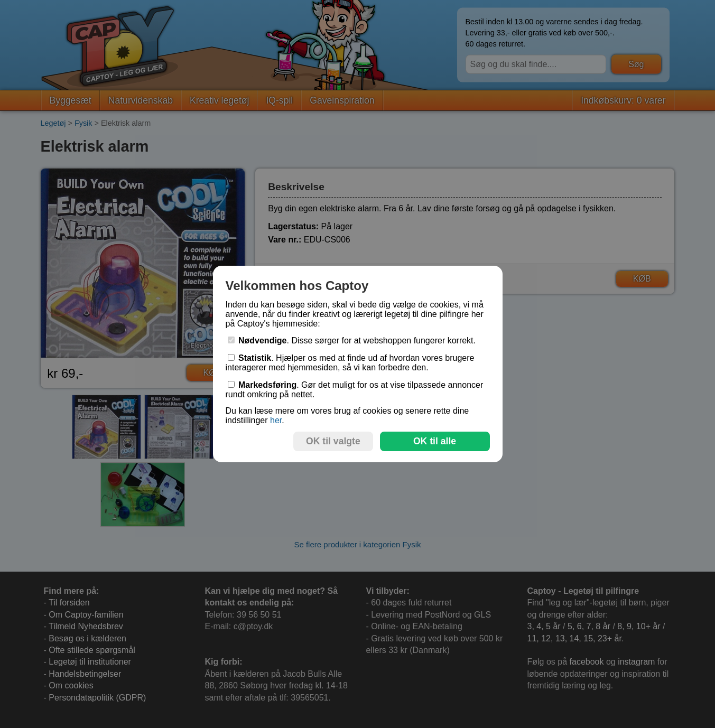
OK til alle (435, 441)
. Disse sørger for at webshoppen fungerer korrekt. (352, 340)
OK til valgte (333, 441)
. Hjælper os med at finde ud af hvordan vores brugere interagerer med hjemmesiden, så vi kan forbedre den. (350, 363)
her (276, 420)
